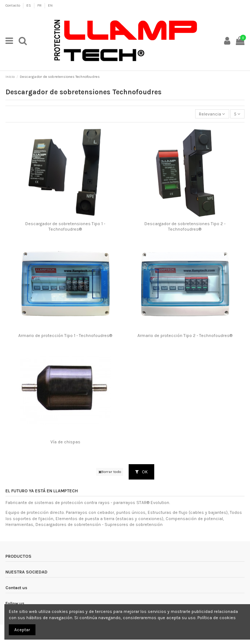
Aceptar (22, 630)
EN (50, 5)
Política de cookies (217, 618)
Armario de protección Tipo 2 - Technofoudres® (185, 336)
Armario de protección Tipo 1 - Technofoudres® (65, 336)
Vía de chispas (65, 442)
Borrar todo (110, 472)
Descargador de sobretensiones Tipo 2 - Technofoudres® (185, 226)
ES (29, 5)
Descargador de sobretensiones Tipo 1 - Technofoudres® (65, 226)
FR (40, 5)
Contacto (13, 5)
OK (141, 472)
